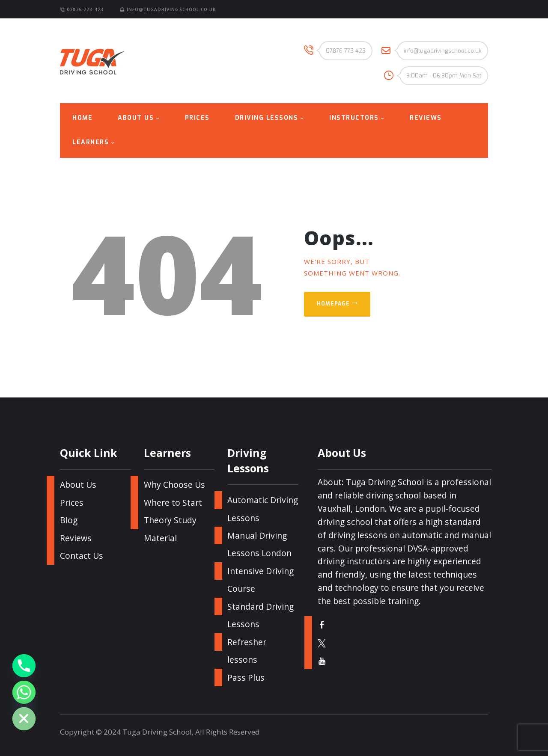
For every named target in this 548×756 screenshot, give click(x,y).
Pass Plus (246, 677)
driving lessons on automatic (385, 535)
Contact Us (82, 556)
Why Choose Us (174, 485)
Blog (69, 520)
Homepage (333, 304)
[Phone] (24, 666)
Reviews (76, 538)
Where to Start (173, 503)
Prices (72, 503)
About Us (78, 485)
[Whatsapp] (24, 692)
